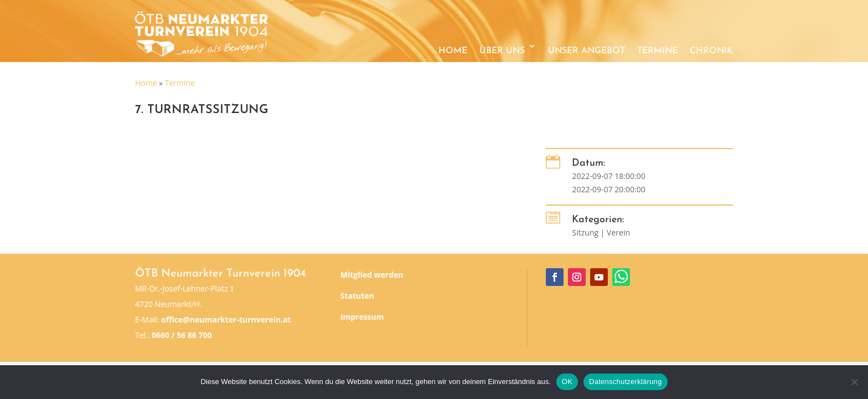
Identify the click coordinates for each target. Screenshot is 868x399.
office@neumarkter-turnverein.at (226, 319)
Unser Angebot (587, 51)
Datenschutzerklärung (625, 382)
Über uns (502, 51)
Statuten (357, 296)
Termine (657, 51)
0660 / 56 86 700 (182, 335)
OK (567, 382)
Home (453, 51)
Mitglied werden (372, 275)
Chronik (711, 51)
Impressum (362, 317)
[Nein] (854, 382)
